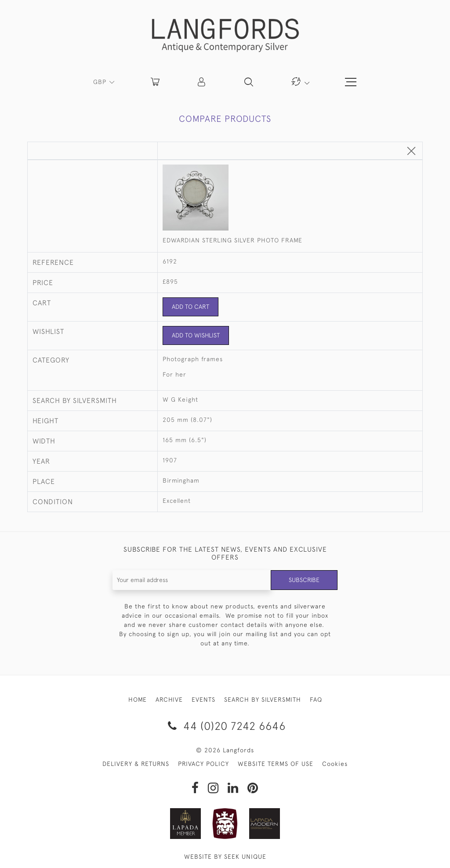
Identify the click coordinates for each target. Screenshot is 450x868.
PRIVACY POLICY (203, 764)
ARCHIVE (169, 700)
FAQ (316, 700)
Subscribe (304, 580)
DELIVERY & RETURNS (136, 764)
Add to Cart (191, 307)
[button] (202, 82)
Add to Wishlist (196, 335)
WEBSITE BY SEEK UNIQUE (225, 857)
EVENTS (203, 700)
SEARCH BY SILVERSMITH (263, 700)
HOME (138, 700)
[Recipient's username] (192, 580)
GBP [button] (101, 82)
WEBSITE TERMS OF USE (276, 764)
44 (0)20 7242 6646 (225, 726)
